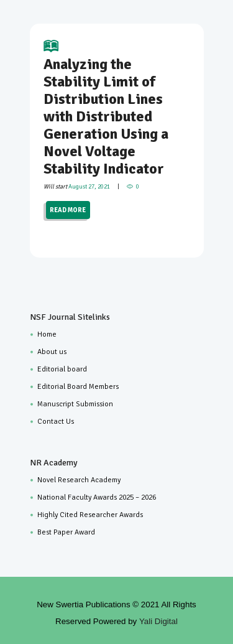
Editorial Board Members (78, 387)
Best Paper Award (66, 532)
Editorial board (62, 369)
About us (52, 352)
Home (47, 334)
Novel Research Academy (79, 480)
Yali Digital (158, 621)
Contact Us (56, 422)
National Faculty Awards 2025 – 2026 (97, 497)
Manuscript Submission (75, 404)
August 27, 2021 (89, 187)
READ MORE (68, 210)
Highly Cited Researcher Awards (90, 515)
